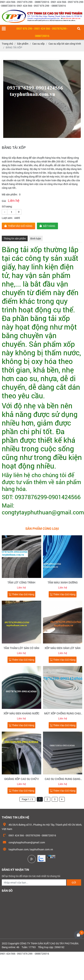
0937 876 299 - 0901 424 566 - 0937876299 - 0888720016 (42, 32)
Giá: (4, 201)
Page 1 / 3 (27, 799)
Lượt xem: (7, 218)
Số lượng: (7, 206)
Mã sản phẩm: (10, 194)
